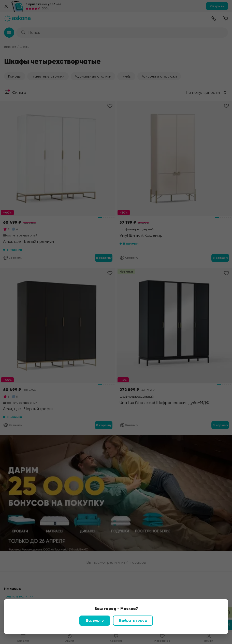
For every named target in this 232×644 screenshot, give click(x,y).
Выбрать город (133, 620)
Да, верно (95, 620)
